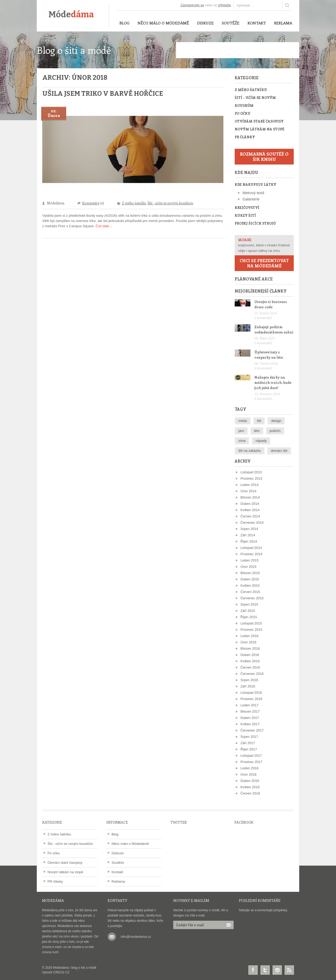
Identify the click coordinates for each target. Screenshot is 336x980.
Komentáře (91, 203)
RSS (289, 970)
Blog (115, 834)
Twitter (265, 970)
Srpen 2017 (249, 737)
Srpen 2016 (249, 680)
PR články (245, 137)
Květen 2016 (250, 661)
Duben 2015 (250, 579)
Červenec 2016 (252, 674)
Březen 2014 (250, 497)
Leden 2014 (250, 485)
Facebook (253, 970)
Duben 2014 (250, 504)
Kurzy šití (245, 215)
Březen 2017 (250, 711)
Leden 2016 (250, 636)
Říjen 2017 (249, 749)
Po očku (243, 113)
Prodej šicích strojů (255, 223)
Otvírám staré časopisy (259, 121)
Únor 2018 (248, 774)
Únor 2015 (248, 567)
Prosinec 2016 (251, 699)
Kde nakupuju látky (255, 184)
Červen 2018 (250, 793)
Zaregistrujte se (192, 5)
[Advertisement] (238, 50)
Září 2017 (248, 743)
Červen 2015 (250, 592)
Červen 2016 (250, 667)
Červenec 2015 (252, 598)
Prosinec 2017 (251, 762)
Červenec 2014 (252, 523)
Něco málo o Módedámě (130, 844)
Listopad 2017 (251, 756)
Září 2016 (248, 686)
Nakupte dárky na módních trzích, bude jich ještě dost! (273, 382)
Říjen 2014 (249, 541)
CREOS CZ (61, 972)
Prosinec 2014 (251, 554)
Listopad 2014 (251, 548)
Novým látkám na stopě (259, 129)
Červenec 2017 (252, 730)
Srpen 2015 (249, 604)
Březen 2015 (250, 573)
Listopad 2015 (251, 623)
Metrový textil (253, 193)
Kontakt (117, 872)
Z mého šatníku (134, 203)
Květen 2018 (250, 787)
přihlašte (225, 5)
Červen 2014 (250, 516)
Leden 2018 (250, 768)
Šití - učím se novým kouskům (170, 203)
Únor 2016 (248, 642)
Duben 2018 (250, 781)
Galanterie (251, 199)
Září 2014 (248, 535)
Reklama (118, 881)
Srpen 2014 (249, 529)
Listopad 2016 (251, 693)
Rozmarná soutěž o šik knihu (264, 157)
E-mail (277, 970)
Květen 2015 (250, 586)
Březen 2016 (250, 648)
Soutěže (118, 863)
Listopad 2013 (251, 472)
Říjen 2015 (249, 617)
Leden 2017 (250, 705)
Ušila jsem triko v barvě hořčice (103, 94)
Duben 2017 (250, 718)
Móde (71, 14)
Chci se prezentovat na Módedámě (264, 263)
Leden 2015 (250, 560)
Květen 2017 (250, 724)
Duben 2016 (250, 655)
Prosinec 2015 (251, 630)
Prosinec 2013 (251, 478)
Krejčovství (247, 207)
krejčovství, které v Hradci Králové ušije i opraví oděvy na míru (264, 245)
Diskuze (118, 853)
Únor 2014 (248, 491)
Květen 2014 (250, 510)
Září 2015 (248, 611)
